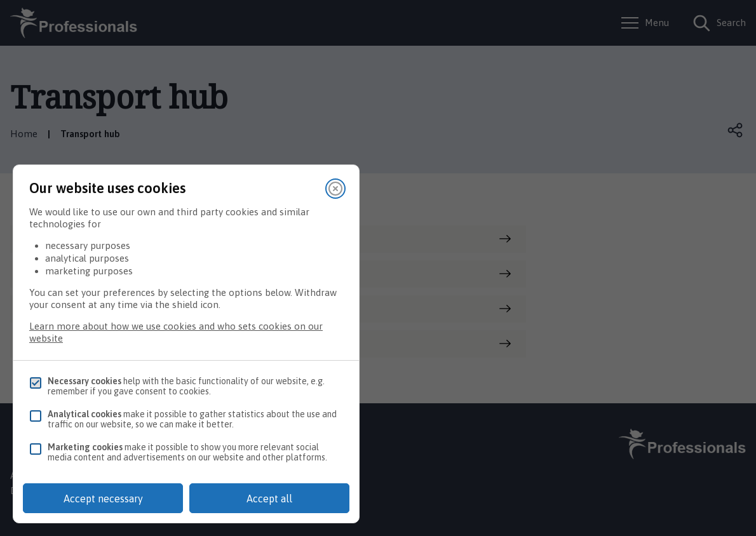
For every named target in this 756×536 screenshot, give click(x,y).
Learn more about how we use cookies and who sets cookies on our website (176, 332)
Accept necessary (103, 499)
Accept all (269, 499)
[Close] (335, 189)
